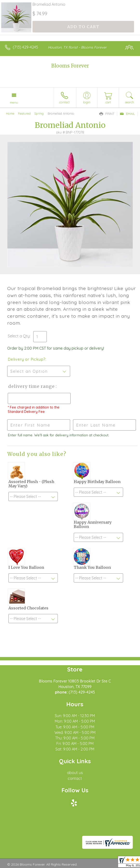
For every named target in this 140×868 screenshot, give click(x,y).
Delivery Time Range (31, 386)
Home (10, 113)
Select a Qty (19, 336)
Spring (39, 113)
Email (127, 114)
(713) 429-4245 (25, 47)
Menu (14, 102)
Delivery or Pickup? (27, 359)
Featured (24, 113)
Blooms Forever (70, 66)
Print (107, 114)
